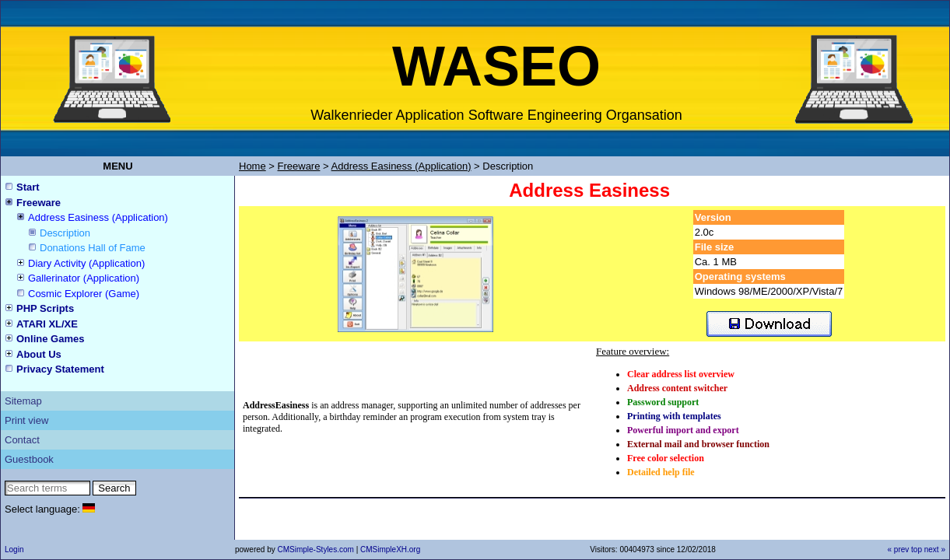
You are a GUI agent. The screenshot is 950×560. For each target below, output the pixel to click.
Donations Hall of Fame (93, 248)
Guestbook (29, 459)
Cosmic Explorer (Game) (84, 294)
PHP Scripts (45, 308)
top (917, 549)
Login (14, 549)
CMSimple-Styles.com (316, 549)
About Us (39, 354)
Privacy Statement (60, 369)
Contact (22, 440)
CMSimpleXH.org (390, 549)
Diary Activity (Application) (86, 263)
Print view (26, 420)
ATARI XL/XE (47, 324)
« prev (898, 549)
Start (28, 187)
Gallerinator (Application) (84, 278)
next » (935, 549)
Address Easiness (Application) (98, 217)
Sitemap (23, 401)
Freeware (39, 203)
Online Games (50, 339)
